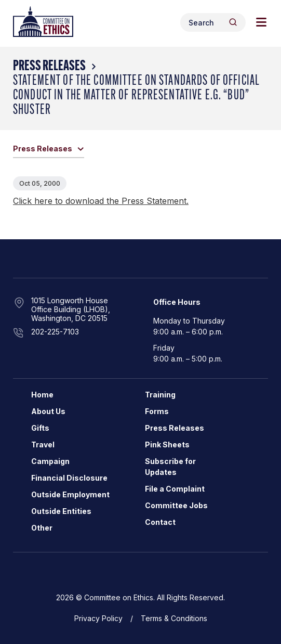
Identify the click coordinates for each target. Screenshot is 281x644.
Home (42, 395)
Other (42, 528)
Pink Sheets (167, 445)
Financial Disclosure (69, 478)
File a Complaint (175, 489)
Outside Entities (61, 511)
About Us (48, 411)
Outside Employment (70, 494)
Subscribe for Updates (170, 467)
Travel (43, 445)
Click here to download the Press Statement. (101, 201)
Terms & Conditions (174, 618)
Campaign (50, 461)
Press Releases (49, 67)
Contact (160, 522)
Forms (157, 411)
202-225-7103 (55, 332)
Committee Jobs (176, 505)
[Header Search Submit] (233, 22)
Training (160, 395)
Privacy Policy (98, 618)
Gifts (40, 428)
